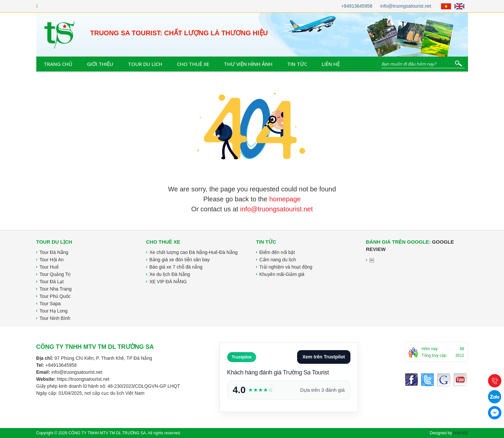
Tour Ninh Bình (55, 318)
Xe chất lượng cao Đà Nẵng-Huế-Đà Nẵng (194, 252)
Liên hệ (331, 64)
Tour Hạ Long (54, 311)
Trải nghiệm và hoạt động (286, 267)
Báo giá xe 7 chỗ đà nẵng (176, 267)
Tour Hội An (52, 260)
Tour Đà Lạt (52, 282)
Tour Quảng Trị (55, 274)
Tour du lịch (145, 64)
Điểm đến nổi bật (277, 252)
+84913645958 (357, 6)
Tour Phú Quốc (55, 296)
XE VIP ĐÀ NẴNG (168, 282)
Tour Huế (49, 267)
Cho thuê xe (193, 64)
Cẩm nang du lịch (278, 260)
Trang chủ (58, 64)
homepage (285, 199)
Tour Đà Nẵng (54, 252)
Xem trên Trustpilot (324, 357)
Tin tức (297, 64)
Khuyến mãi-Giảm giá (282, 274)
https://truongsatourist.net (83, 379)
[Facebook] (37, 6)
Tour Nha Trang (56, 289)
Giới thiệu (100, 64)
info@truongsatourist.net (406, 6)
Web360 (460, 433)
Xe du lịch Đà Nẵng (170, 274)
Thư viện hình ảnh (248, 64)
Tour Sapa (50, 304)
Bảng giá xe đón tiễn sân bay (180, 260)
